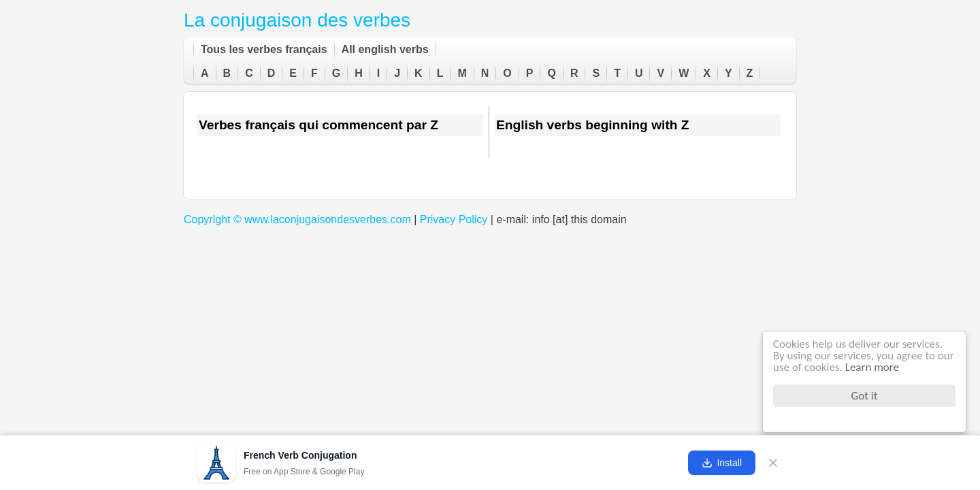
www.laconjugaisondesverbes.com (328, 219)
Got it (865, 396)
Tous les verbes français (264, 49)
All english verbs (385, 49)
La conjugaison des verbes (297, 20)
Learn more (872, 367)
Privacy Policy (454, 219)
